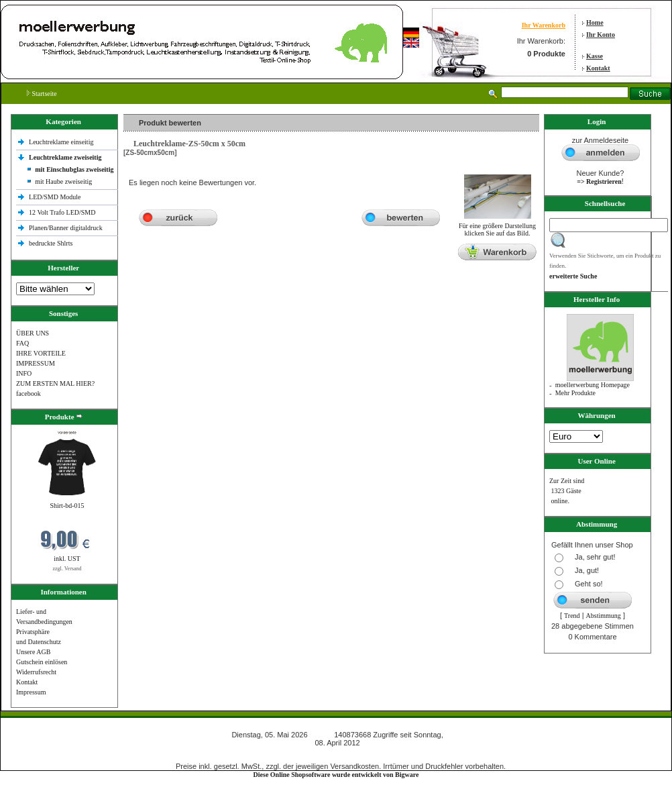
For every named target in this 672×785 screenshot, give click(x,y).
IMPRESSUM (36, 363)
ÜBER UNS (33, 333)
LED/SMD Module (55, 197)
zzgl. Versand (67, 569)
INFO (24, 373)
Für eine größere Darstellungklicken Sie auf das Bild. (497, 226)
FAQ (22, 343)
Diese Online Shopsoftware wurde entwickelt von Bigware (336, 775)
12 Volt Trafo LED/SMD (62, 212)
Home (595, 22)
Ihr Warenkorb (544, 25)
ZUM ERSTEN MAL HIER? (55, 383)
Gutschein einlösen (42, 662)
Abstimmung (604, 616)
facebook (29, 394)
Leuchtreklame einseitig (62, 142)
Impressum (31, 692)
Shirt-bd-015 (67, 506)
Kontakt (598, 68)
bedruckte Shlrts (51, 243)
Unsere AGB (33, 652)
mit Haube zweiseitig (63, 181)
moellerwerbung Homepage (593, 385)
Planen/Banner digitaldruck (66, 228)
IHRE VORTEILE (41, 353)
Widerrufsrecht (36, 672)
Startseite (42, 94)
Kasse (595, 56)
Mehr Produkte (575, 393)
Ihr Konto (601, 35)
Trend (572, 616)
